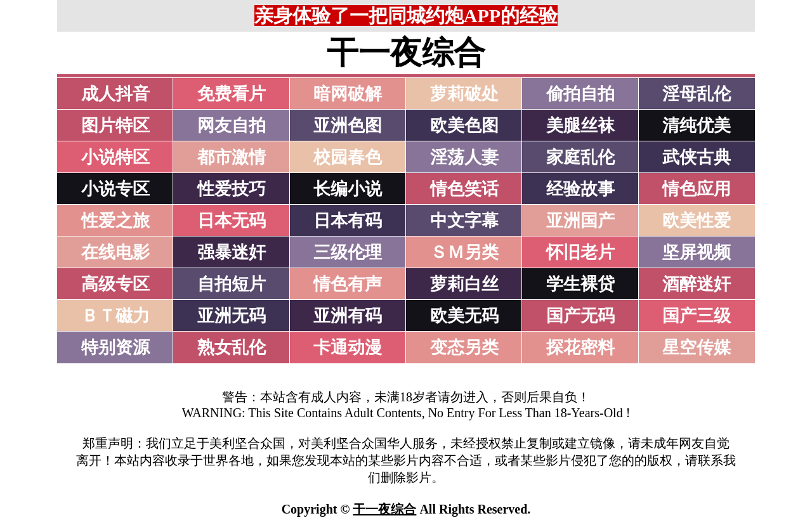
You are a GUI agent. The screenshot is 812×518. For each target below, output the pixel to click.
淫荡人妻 (464, 157)
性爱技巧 (232, 189)
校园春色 (348, 157)
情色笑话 (464, 189)
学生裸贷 (580, 284)
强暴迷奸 (232, 252)
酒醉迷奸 (697, 284)
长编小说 (348, 189)
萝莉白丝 (464, 284)
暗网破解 (348, 94)
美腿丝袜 (580, 126)
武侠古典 (697, 157)
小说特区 (115, 157)
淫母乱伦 (697, 94)
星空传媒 (697, 347)
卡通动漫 (348, 347)
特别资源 (115, 347)
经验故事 (580, 189)
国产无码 (580, 316)
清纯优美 (697, 126)
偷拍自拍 (580, 94)
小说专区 (115, 189)
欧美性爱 (697, 221)
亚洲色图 (348, 126)
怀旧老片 (580, 252)
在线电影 (115, 252)
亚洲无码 (232, 316)
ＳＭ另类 (464, 252)
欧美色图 (464, 126)
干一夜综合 (384, 509)
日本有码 (348, 221)
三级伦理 (348, 252)
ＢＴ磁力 (115, 316)
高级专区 (115, 284)
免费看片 (232, 94)
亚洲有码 (348, 316)
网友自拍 (232, 126)
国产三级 (697, 316)
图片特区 (115, 126)
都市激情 (232, 157)
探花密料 (580, 347)
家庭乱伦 (580, 157)
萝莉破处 (464, 94)
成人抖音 (115, 94)
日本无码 (232, 221)
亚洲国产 (580, 221)
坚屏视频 (697, 252)
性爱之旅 (115, 221)
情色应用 (697, 189)
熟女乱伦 (232, 347)
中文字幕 (464, 221)
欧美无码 (464, 316)
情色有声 (348, 284)
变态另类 (464, 347)
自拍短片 (232, 284)
